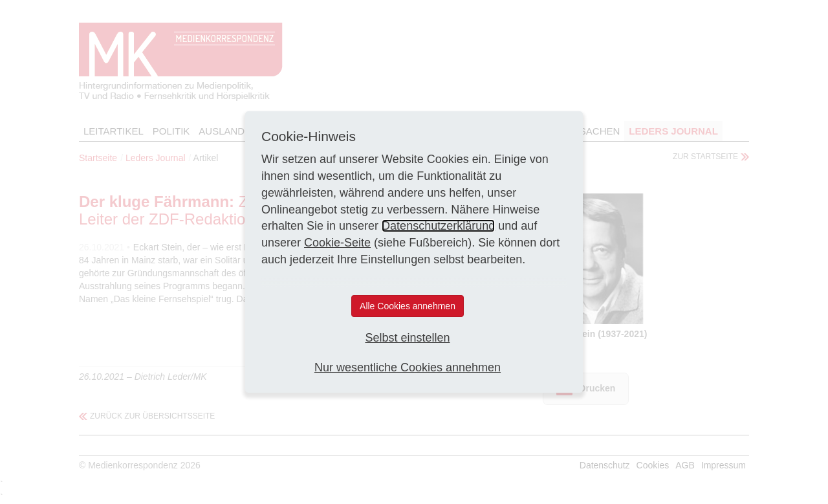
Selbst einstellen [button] (407, 338)
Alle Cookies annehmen (408, 306)
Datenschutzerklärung (438, 226)
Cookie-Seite (337, 243)
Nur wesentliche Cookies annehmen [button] (408, 367)
